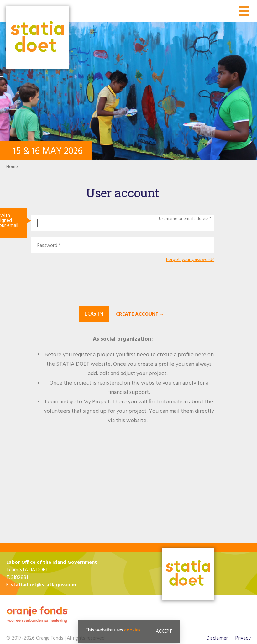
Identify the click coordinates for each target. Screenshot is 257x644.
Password (47, 246)
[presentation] (123, 283)
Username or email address (184, 219)
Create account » (139, 314)
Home (12, 167)
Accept (164, 631)
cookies (132, 630)
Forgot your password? (190, 260)
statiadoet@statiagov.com (43, 585)
